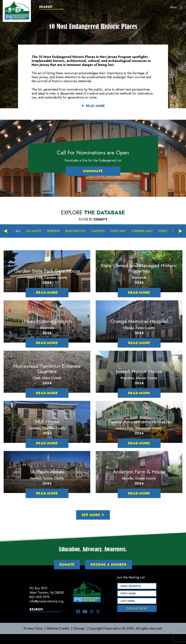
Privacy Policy (33, 628)
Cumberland (142, 231)
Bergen (53, 231)
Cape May (118, 231)
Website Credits (58, 628)
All (18, 231)
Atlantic (34, 231)
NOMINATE (93, 171)
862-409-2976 (40, 597)
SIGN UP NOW (137, 608)
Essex (163, 231)
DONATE (67, 565)
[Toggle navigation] (177, 7)
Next (181, 231)
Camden (98, 231)
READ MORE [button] (93, 106)
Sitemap (79, 628)
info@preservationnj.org (46, 601)
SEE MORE (93, 515)
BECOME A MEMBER (109, 565)
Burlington (75, 231)
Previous (5, 231)
